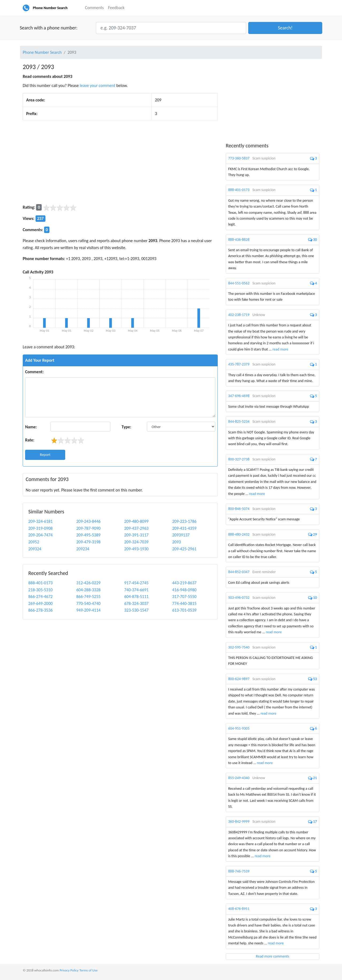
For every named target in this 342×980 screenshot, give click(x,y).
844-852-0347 (239, 572)
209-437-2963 (136, 528)
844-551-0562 (239, 283)
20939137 (181, 535)
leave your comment (98, 85)
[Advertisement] (120, 162)
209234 (83, 549)
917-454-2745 (136, 583)
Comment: (34, 372)
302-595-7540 (239, 647)
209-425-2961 (184, 549)
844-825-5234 (239, 422)
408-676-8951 (239, 909)
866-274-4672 (40, 596)
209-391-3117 (136, 535)
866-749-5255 (89, 596)
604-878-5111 (136, 596)
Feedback (116, 8)
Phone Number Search (50, 8)
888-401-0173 (40, 583)
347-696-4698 (239, 396)
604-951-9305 (239, 728)
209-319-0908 (40, 528)
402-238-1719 (239, 315)
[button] (285, 28)
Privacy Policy (69, 970)
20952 (34, 542)
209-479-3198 (89, 542)
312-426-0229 (89, 583)
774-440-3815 (184, 603)
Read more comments (273, 956)
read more (280, 349)
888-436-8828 (239, 240)
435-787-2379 (239, 364)
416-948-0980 (184, 590)
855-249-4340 (239, 778)
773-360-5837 (239, 158)
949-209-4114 (89, 610)
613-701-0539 (184, 610)
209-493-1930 (136, 549)
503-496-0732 (239, 598)
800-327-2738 (239, 459)
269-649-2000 (40, 603)
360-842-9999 (239, 821)
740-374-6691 (136, 590)
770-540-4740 (89, 603)
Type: (126, 427)
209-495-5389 (89, 535)
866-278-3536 (40, 610)
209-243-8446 (89, 521)
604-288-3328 (89, 590)
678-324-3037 (136, 603)
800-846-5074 (239, 509)
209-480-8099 (136, 521)
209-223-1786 (184, 521)
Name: (31, 427)
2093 (177, 542)
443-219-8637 (184, 583)
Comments (94, 8)
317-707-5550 (184, 596)
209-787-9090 (89, 528)
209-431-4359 (184, 528)
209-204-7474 (40, 535)
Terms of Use (88, 970)
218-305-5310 (40, 590)
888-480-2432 (239, 534)
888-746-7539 (239, 871)
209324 (35, 549)
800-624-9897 (239, 679)
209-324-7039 (136, 542)
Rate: (30, 440)
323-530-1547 (136, 610)
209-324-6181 (40, 521)
